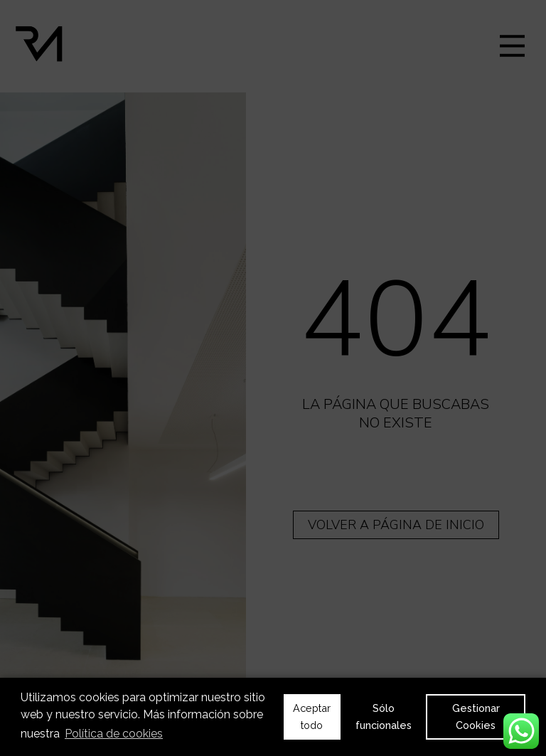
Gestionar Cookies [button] (476, 717)
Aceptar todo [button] (312, 717)
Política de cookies (114, 734)
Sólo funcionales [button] (384, 717)
